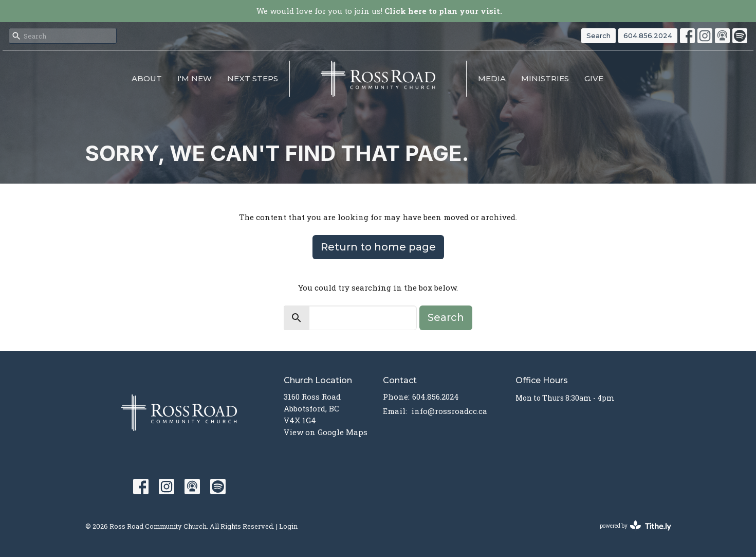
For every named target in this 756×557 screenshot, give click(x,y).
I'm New (195, 78)
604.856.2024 (648, 35)
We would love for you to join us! (379, 11)
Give (594, 78)
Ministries (545, 78)
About (147, 78)
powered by (635, 526)
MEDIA (492, 78)
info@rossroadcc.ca (449, 411)
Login (288, 526)
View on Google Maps (326, 432)
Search (598, 35)
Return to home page (378, 247)
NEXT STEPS (253, 78)
